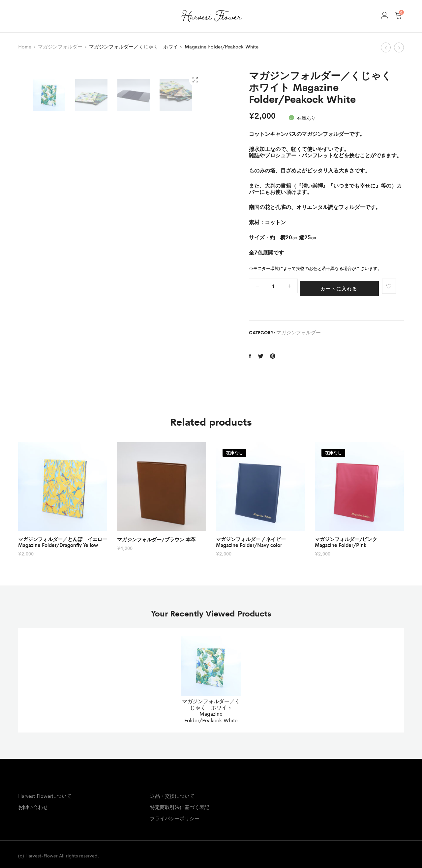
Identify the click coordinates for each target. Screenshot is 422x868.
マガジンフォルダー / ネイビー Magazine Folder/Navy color (251, 537)
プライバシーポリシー (175, 813)
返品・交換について (172, 791)
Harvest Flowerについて (45, 791)
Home (25, 46)
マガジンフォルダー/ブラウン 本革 (156, 535)
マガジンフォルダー (60, 46)
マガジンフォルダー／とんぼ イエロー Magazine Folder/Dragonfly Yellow (63, 537)
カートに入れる (343, 286)
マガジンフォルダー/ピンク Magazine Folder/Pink (348, 537)
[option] (49, 299)
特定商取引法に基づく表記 (180, 802)
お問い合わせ (33, 802)
